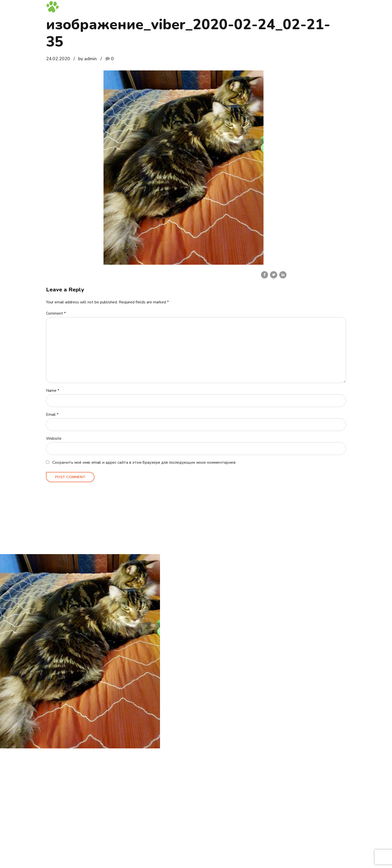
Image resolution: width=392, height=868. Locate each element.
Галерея (285, 6)
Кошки (239, 6)
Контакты (321, 6)
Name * (53, 391)
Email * (52, 415)
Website (54, 438)
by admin (87, 59)
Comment (56, 313)
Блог (302, 6)
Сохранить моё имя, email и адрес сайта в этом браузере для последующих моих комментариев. (144, 462)
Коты (223, 6)
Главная (186, 6)
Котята (205, 6)
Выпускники (261, 6)
